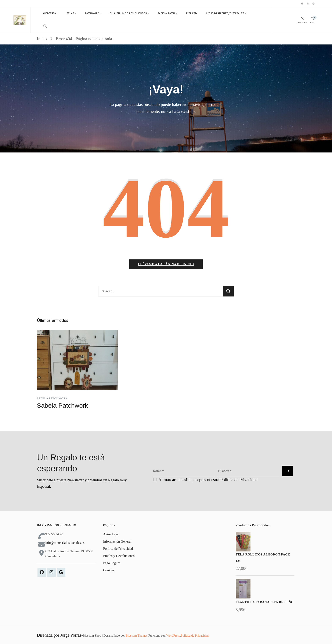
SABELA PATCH (166, 13)
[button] (45, 26)
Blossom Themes (136, 636)
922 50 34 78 (54, 534)
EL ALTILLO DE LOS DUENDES (128, 13)
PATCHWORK (92, 13)
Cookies (109, 570)
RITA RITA (192, 13)
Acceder (302, 20)
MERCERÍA (50, 13)
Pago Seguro (112, 563)
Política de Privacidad (118, 549)
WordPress (173, 636)
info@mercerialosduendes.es (65, 543)
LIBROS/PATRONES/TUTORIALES (225, 13)
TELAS (70, 13)
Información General (117, 541)
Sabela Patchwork (52, 398)
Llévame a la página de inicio (166, 264)
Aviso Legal (111, 534)
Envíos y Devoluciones (119, 556)
